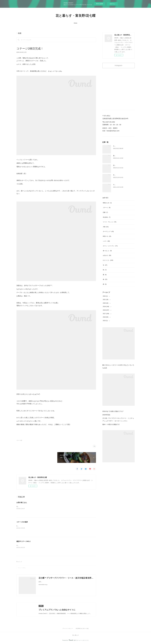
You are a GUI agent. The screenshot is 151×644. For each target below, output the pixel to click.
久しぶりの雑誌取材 (119, 146)
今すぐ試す (100, 4)
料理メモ (107, 236)
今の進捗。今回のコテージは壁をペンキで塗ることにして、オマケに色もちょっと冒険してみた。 (45, 545)
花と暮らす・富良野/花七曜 (75, 16)
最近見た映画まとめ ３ (120, 156)
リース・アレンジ (110, 222)
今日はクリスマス (118, 185)
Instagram (118, 65)
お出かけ (107, 255)
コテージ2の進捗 (22, 522)
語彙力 (115, 165)
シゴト (106, 241)
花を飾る (107, 217)
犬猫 (106, 227)
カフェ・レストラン (110, 246)
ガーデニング (108, 231)
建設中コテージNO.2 (23, 541)
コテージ (107, 208)
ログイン (112, 4)
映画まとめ (107, 203)
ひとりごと (108, 260)
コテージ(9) (19, 440)
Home (75, 23)
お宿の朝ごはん (22, 502)
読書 (105, 212)
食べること (107, 251)
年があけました (118, 175)
